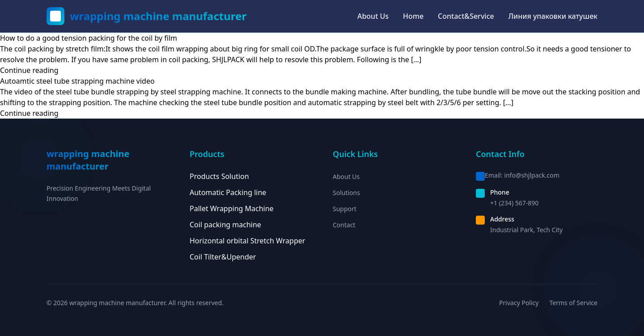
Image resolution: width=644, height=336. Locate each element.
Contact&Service (466, 16)
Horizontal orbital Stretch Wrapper (247, 241)
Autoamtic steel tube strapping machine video (77, 81)
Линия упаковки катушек (553, 16)
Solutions (346, 193)
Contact (344, 225)
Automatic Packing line (228, 192)
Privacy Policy (519, 303)
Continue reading (29, 70)
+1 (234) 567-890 (514, 203)
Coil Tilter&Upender (223, 257)
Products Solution (219, 176)
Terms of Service (573, 303)
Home (413, 16)
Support (345, 209)
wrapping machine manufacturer (158, 16)
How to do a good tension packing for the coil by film (89, 38)
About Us (373, 16)
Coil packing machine (225, 225)
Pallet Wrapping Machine (232, 208)
